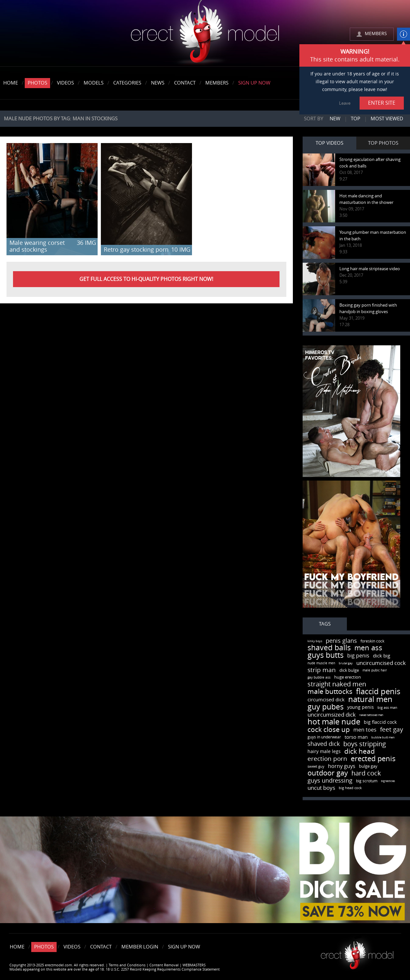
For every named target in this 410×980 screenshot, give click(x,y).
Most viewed (387, 119)
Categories (127, 83)
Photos (37, 83)
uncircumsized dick (332, 715)
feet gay (392, 729)
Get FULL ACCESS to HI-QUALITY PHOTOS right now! (146, 279)
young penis (361, 707)
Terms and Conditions (127, 965)
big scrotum (367, 781)
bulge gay (368, 766)
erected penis (373, 759)
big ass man (387, 708)
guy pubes (326, 707)
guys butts (326, 655)
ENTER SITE (382, 103)
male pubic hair (375, 670)
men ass (368, 648)
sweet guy (316, 767)
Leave (345, 103)
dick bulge (349, 670)
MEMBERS (376, 34)
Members (217, 83)
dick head (360, 751)
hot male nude (334, 722)
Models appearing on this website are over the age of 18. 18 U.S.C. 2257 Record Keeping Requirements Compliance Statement (115, 969)
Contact (185, 83)
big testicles (388, 781)
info (403, 34)
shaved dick (324, 744)
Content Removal (164, 965)
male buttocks (330, 691)
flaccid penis (378, 692)
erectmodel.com (205, 34)
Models (94, 83)
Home (11, 83)
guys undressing (330, 781)
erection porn (327, 759)
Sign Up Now (254, 83)
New (335, 119)
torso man (356, 737)
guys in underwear (324, 737)
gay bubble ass (319, 678)
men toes (365, 730)
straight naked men (337, 684)
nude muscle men (321, 663)
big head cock (350, 788)
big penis (358, 656)
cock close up (329, 729)
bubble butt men (383, 737)
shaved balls (329, 648)
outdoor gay (328, 773)
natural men (370, 699)
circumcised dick (326, 700)
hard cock (366, 773)
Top (355, 119)
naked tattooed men (371, 715)
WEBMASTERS (194, 965)
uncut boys (321, 788)
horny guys (342, 766)
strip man (322, 670)
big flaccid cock (380, 722)
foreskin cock (372, 641)
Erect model (357, 953)
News (158, 83)
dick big (382, 656)
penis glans (341, 641)
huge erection (348, 677)
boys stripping (365, 744)
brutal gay (346, 663)
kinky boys (315, 641)
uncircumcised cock (381, 663)
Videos (65, 83)
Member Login (140, 947)
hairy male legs (324, 752)
